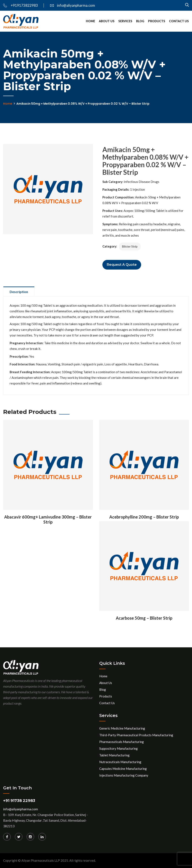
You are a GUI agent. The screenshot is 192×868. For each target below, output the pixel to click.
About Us (107, 21)
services (125, 21)
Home (90, 21)
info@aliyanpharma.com (73, 5)
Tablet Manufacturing (114, 755)
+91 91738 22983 (19, 801)
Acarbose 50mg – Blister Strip (144, 618)
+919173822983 (21, 5)
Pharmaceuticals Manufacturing (122, 742)
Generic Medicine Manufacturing (122, 728)
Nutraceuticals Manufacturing (120, 762)
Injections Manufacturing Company (124, 775)
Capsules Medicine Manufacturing (123, 769)
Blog (140, 21)
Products (157, 21)
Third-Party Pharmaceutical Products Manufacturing (136, 735)
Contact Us (179, 21)
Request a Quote (122, 265)
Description (19, 292)
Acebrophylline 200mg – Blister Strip (144, 517)
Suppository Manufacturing (119, 748)
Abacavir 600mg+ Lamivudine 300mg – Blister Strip (48, 519)
